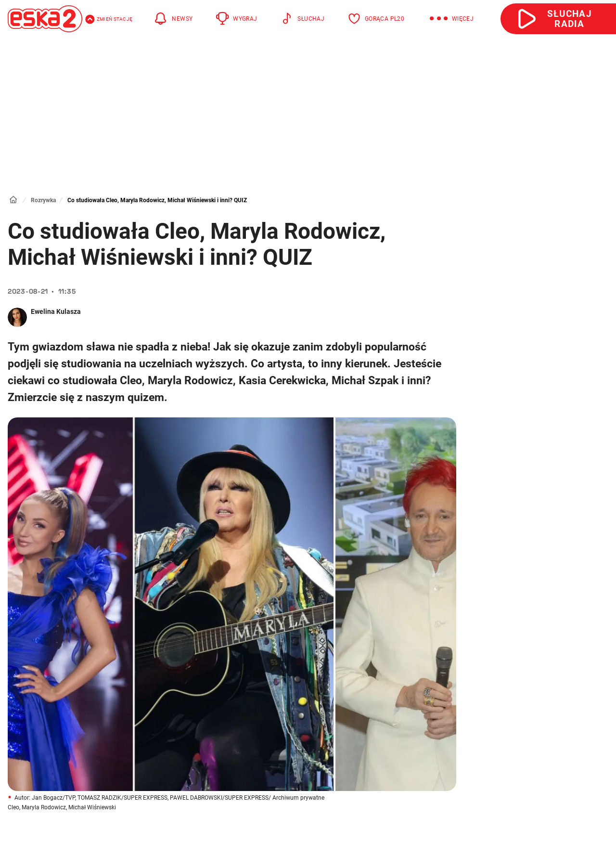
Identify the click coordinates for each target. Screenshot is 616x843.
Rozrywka (43, 200)
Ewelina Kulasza (56, 311)
